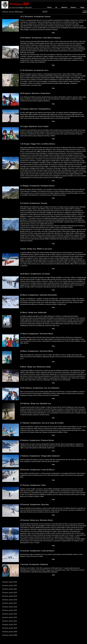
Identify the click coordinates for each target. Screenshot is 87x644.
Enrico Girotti (58, 427)
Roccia (49, 7)
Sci (56, 7)
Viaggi (82, 7)
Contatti (84, 12)
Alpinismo (64, 7)
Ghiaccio (73, 7)
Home (85, 11)
